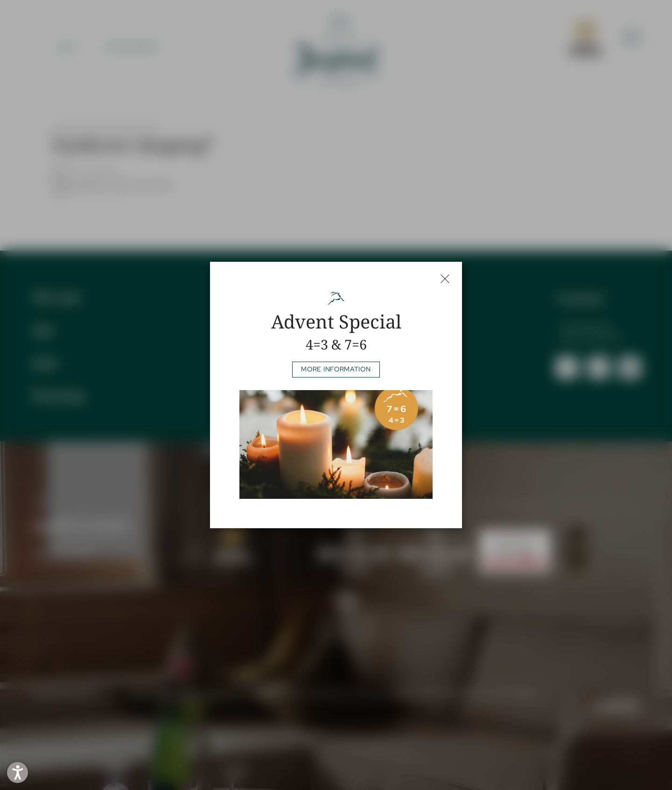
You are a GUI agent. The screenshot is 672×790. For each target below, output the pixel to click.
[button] (17, 773)
